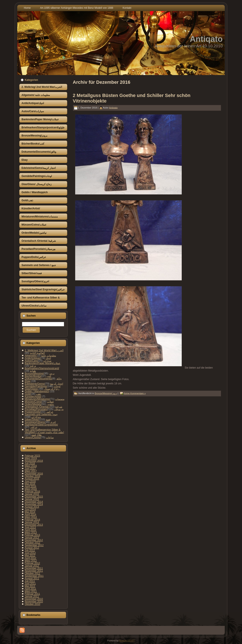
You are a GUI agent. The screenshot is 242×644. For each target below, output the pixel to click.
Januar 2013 (32, 538)
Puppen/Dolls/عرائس (39, 412)
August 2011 (32, 579)
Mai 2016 (30, 484)
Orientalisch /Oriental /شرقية (43, 407)
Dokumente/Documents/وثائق (43, 379)
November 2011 (34, 571)
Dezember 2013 (34, 525)
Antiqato (206, 39)
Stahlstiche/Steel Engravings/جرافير (41, 426)
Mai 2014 (30, 512)
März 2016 (31, 489)
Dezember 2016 (34, 474)
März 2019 (31, 458)
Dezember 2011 (34, 568)
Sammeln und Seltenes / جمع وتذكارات (41, 416)
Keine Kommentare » (135, 393)
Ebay (28, 381)
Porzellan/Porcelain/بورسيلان (44, 409)
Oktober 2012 (32, 543)
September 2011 (34, 576)
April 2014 (30, 515)
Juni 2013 (30, 527)
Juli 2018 (30, 463)
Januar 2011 (32, 596)
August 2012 (32, 548)
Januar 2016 (32, 494)
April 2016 (30, 486)
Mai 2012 (30, 556)
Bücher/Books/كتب (38, 376)
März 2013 (31, 533)
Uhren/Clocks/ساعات (39, 437)
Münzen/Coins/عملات (39, 402)
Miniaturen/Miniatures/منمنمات (45, 399)
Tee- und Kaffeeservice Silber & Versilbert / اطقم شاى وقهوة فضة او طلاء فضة (44, 432)
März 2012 (31, 561)
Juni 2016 (30, 481)
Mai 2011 (30, 586)
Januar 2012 (32, 566)
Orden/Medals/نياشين (39, 404)
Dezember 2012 (34, 540)
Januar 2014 (32, 522)
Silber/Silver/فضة (38, 420)
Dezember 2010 (34, 599)
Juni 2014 (30, 509)
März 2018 (31, 466)
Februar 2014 (32, 520)
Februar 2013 (32, 535)
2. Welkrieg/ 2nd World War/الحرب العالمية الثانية (44, 352)
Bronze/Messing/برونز (40, 373)
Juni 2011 (30, 584)
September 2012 (34, 545)
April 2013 (30, 530)
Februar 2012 (32, 563)
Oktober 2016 (32, 476)
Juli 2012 (30, 550)
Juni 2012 (30, 553)
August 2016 (32, 479)
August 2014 (32, 507)
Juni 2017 (30, 469)
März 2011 (31, 591)
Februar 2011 (32, 594)
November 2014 (34, 504)
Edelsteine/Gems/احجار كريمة (44, 384)
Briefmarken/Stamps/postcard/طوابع (42, 370)
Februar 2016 (32, 492)
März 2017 (31, 471)
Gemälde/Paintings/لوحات (43, 386)
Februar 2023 (32, 456)
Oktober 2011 (32, 573)
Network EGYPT (127, 641)
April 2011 (30, 589)
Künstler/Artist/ (33, 397)
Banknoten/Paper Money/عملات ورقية (42, 365)
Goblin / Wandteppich (37, 391)
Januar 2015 (32, 499)
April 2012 (30, 558)
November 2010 (34, 602)
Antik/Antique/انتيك (38, 358)
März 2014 (31, 517)
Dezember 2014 (34, 502)
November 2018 (34, 461)
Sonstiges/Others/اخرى (40, 422)
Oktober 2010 (32, 604)
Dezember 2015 (34, 497)
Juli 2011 (30, 581)
